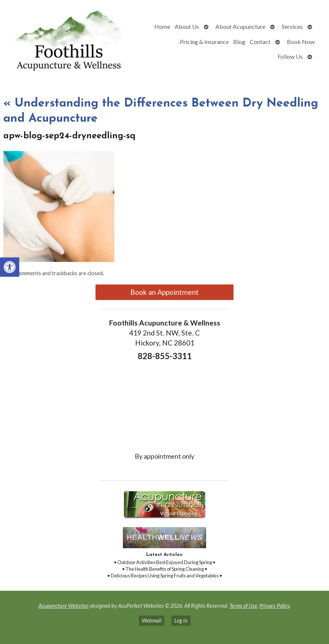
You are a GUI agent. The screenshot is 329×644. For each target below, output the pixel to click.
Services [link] (292, 26)
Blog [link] (239, 42)
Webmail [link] (152, 621)
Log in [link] (181, 621)
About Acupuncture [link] (240, 26)
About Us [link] (187, 26)
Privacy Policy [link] (274, 606)
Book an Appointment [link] (164, 292)
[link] (10, 267)
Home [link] (162, 26)
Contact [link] (260, 42)
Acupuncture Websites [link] (64, 606)
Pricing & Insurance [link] (204, 42)
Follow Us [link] (290, 56)
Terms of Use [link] (243, 606)
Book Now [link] (301, 42)
